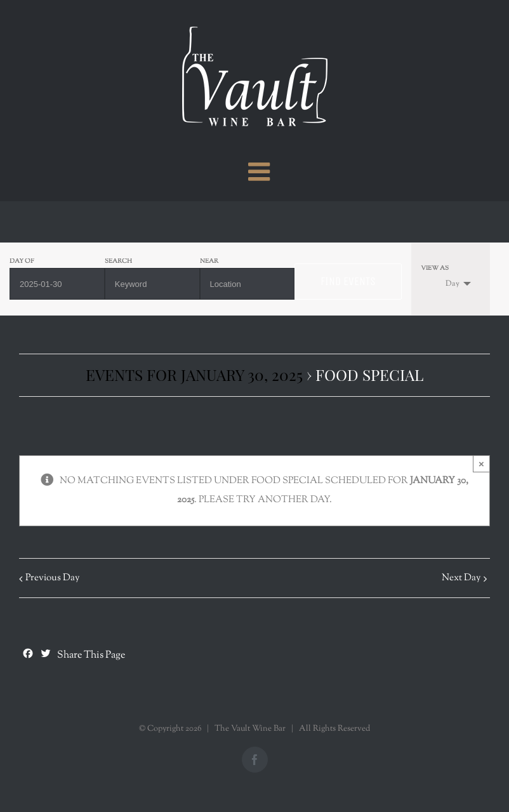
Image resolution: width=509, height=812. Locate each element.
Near (209, 262)
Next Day (461, 578)
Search (118, 262)
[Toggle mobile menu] (261, 171)
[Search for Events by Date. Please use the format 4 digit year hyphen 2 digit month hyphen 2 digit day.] (57, 284)
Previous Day (52, 578)
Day (445, 284)
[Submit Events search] (348, 282)
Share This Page (91, 656)
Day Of (22, 262)
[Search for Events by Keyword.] (152, 284)
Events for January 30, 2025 (194, 375)
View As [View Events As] (435, 269)
